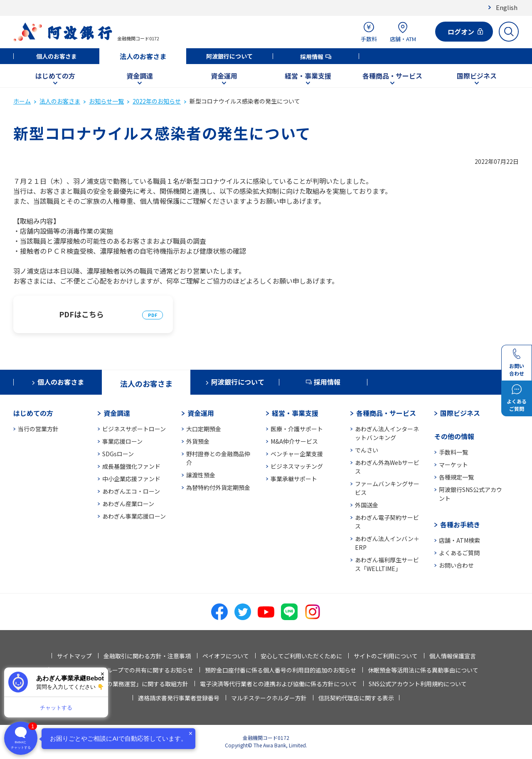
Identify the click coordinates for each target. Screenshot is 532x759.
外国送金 (367, 505)
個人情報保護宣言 (453, 656)
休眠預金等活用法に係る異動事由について (423, 670)
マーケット (453, 465)
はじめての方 (55, 76)
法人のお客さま (143, 56)
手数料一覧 (453, 452)
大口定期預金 (204, 429)
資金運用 (224, 76)
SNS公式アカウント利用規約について (418, 684)
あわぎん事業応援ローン (134, 516)
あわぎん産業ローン (128, 504)
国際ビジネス (477, 76)
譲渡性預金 (201, 475)
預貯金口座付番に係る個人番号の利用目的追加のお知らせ (281, 670)
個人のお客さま (57, 56)
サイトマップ (74, 656)
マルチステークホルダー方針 (269, 698)
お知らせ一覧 (106, 101)
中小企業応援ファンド (131, 479)
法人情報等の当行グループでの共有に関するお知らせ (124, 670)
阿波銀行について (229, 56)
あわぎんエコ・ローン (131, 491)
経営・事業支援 (308, 76)
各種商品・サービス (392, 76)
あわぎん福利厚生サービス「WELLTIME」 (387, 564)
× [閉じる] (102, 674)
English (507, 7)
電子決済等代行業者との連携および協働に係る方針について (278, 684)
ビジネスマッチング (297, 466)
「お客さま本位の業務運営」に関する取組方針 (127, 684)
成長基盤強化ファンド (131, 466)
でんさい (367, 450)
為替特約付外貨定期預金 (218, 487)
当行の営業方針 (38, 429)
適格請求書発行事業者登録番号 (179, 698)
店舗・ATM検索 (459, 540)
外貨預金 (198, 441)
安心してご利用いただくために (301, 656)
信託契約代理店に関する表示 (356, 698)
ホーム (22, 101)
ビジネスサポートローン (134, 429)
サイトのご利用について (386, 656)
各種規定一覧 (456, 477)
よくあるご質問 (459, 553)
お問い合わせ (456, 565)
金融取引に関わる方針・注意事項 (147, 656)
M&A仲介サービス (294, 441)
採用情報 (312, 57)
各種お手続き (460, 524)
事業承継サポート (294, 479)
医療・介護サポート (297, 429)
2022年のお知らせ (157, 101)
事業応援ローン (122, 441)
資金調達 (140, 76)
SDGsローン (118, 454)
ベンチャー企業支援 (297, 454)
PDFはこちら (81, 314)
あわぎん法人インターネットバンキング (387, 433)
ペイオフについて (226, 656)
